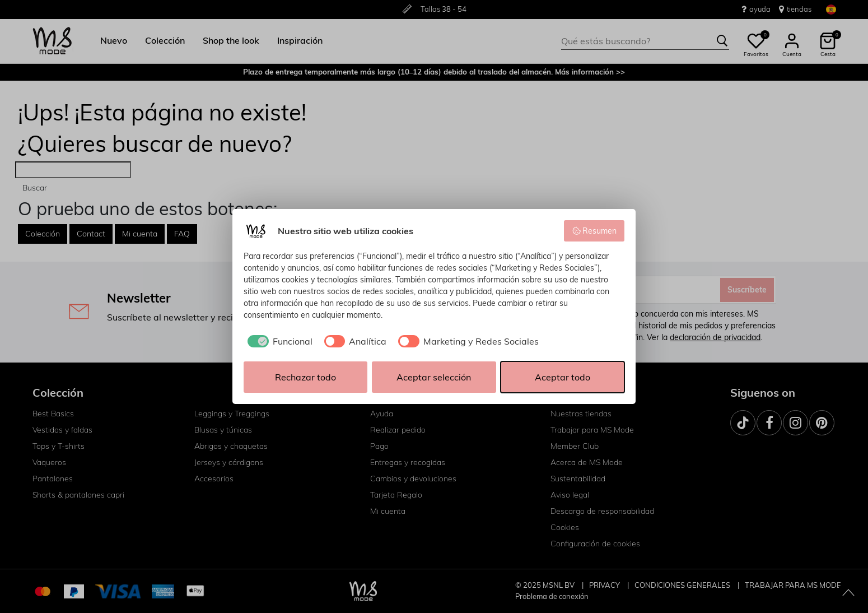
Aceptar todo (563, 377)
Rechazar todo (305, 377)
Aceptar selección (434, 377)
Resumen (594, 231)
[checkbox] (278, 341)
